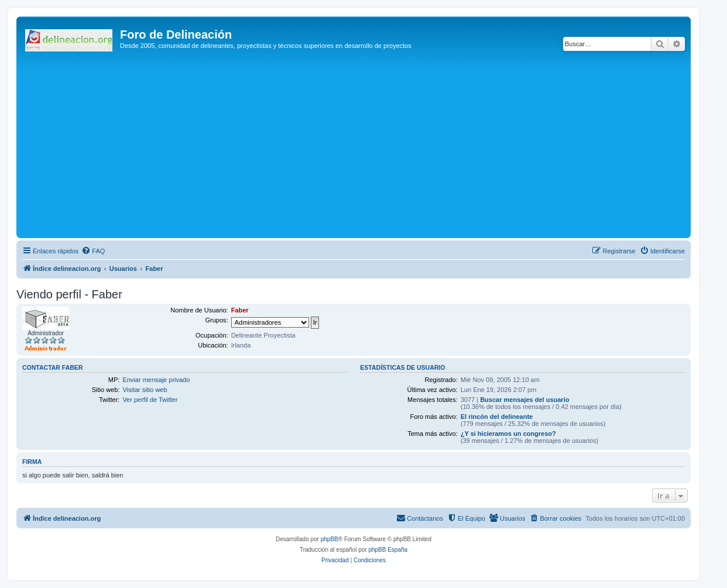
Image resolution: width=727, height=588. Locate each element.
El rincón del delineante (497, 417)
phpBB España (388, 550)
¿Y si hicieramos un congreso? (508, 434)
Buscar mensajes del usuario (524, 400)
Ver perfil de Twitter (150, 400)
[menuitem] (93, 251)
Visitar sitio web (145, 390)
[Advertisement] (371, 147)
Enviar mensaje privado (156, 380)
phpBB (330, 539)
